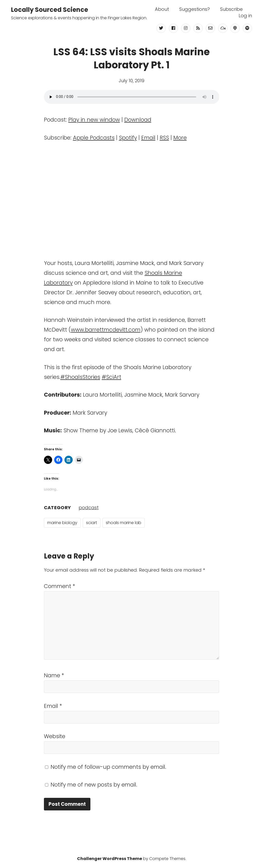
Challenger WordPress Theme (110, 859)
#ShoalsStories (80, 377)
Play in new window (94, 120)
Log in (245, 16)
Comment (60, 586)
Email (148, 138)
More (180, 138)
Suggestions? (195, 9)
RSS (164, 138)
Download (138, 120)
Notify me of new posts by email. (94, 785)
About (162, 9)
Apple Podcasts (94, 138)
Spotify (128, 138)
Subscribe (231, 9)
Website (55, 736)
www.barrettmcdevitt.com (106, 330)
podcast (89, 508)
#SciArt (111, 377)
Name (54, 675)
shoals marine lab (124, 523)
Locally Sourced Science (50, 10)
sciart (92, 523)
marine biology (62, 523)
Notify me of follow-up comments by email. (108, 767)
